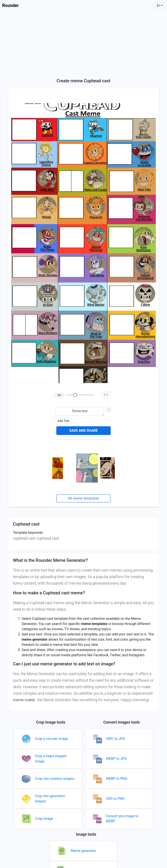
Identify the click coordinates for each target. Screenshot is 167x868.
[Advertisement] (83, 43)
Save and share (83, 431)
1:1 (106, 395)
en (159, 5)
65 (59, 395)
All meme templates (83, 498)
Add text (63, 421)
